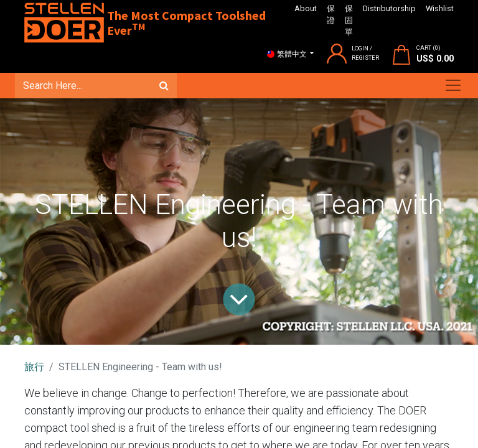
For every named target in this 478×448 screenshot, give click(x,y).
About (306, 8)
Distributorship (389, 8)
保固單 (349, 20)
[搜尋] (164, 85)
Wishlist (440, 8)
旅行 (34, 367)
